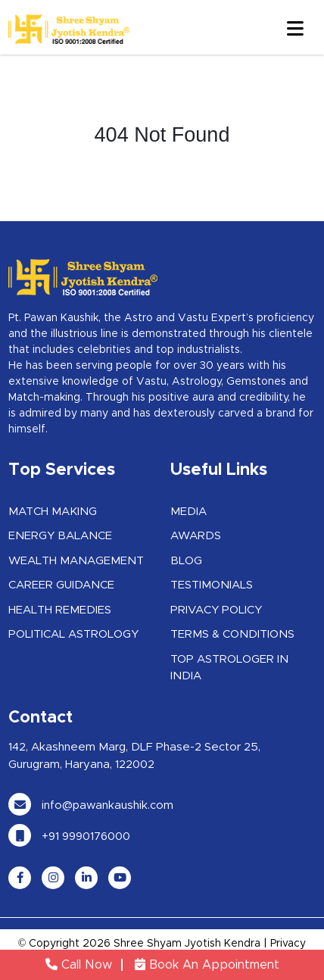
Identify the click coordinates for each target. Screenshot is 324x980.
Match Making (53, 512)
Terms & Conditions (232, 634)
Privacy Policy (216, 610)
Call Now (79, 965)
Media (188, 512)
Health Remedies (60, 610)
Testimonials (212, 585)
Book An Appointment (207, 965)
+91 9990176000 (69, 836)
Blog (186, 561)
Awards (196, 536)
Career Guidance (61, 585)
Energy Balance (60, 536)
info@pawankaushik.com (91, 805)
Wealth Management (76, 561)
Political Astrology (73, 634)
